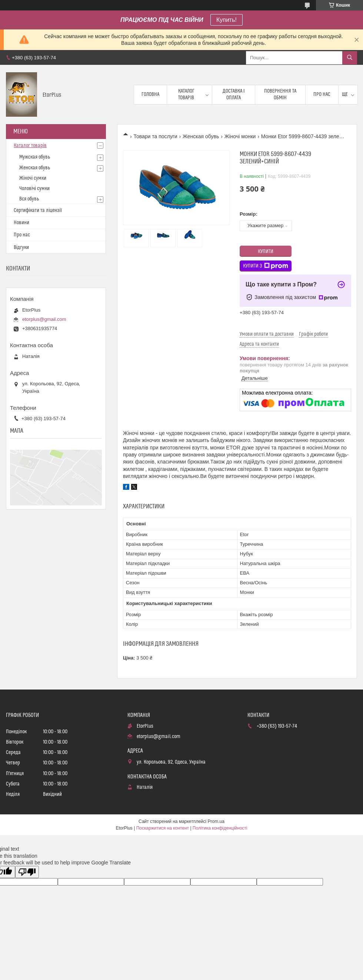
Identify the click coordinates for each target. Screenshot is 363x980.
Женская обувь (201, 136)
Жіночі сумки (33, 178)
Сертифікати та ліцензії (38, 210)
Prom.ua (216, 821)
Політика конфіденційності (220, 828)
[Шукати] (350, 58)
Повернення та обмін (280, 94)
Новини (21, 223)
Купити (266, 252)
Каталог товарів (186, 94)
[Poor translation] (27, 872)
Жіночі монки (240, 136)
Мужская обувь (35, 157)
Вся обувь (29, 199)
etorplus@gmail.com (44, 319)
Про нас (322, 94)
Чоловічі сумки (34, 189)
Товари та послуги (155, 136)
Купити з (266, 266)
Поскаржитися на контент (163, 828)
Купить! (227, 20)
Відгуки (21, 248)
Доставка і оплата (234, 94)
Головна (150, 94)
